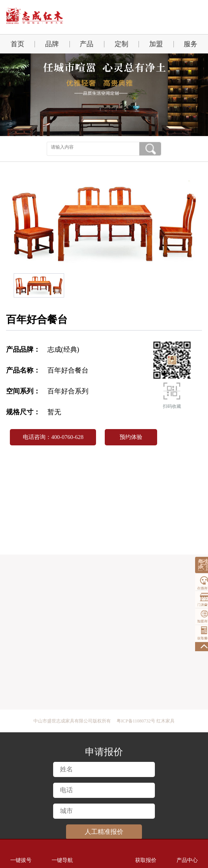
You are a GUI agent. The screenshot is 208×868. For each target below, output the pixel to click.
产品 (87, 44)
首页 (17, 44)
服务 (191, 44)
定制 (121, 44)
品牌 (52, 44)
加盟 (156, 44)
